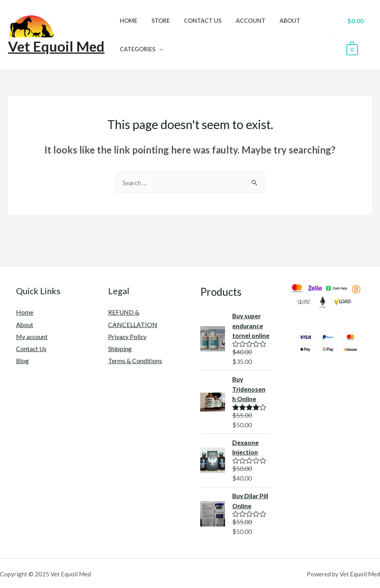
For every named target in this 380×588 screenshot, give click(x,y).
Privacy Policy (128, 336)
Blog (23, 360)
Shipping (120, 348)
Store (157, 21)
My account (32, 336)
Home (127, 21)
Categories (136, 49)
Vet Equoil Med (56, 46)
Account (241, 21)
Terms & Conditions (135, 360)
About (278, 21)
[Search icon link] (333, 35)
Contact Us (196, 21)
